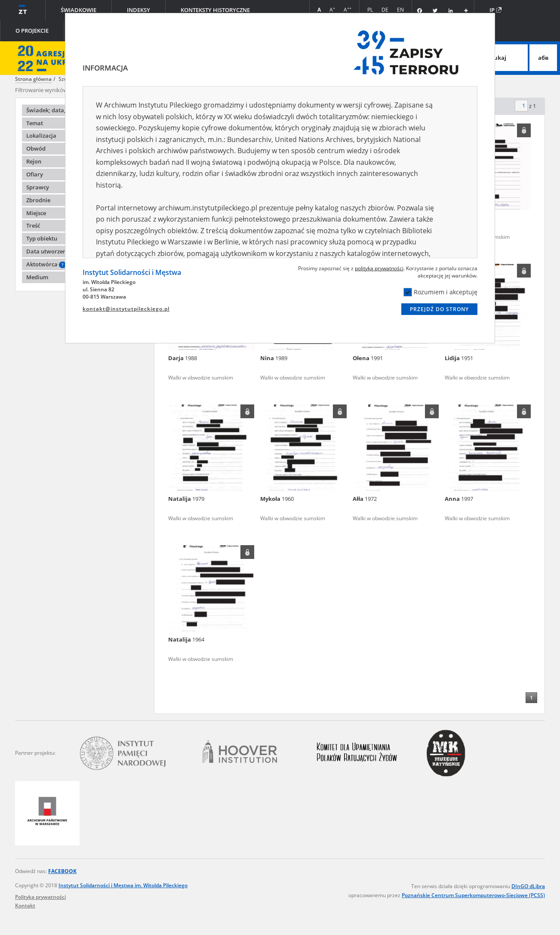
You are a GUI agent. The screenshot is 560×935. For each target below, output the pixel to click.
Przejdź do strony (439, 309)
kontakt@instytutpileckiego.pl (126, 309)
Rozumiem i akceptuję (440, 292)
